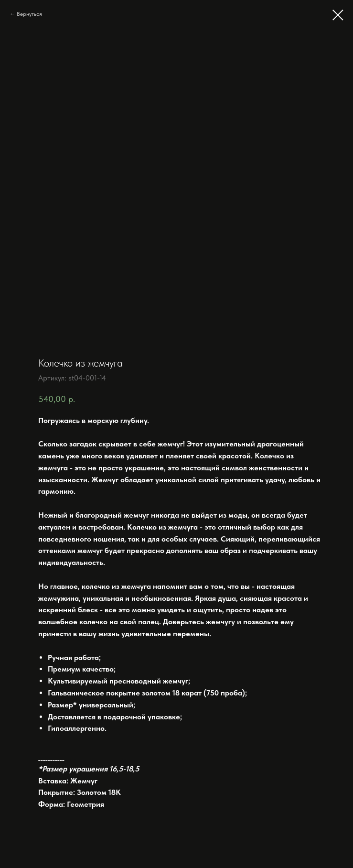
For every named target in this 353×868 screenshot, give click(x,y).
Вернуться (29, 14)
